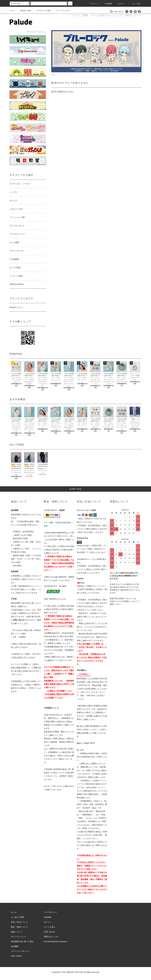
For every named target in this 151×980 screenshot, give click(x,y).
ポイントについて (18, 937)
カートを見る (50, 927)
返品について (17, 932)
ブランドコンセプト (62, 11)
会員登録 (107, 4)
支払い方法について (19, 922)
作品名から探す (24, 11)
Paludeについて (16, 307)
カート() (135, 4)
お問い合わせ (117, 12)
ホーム (13, 11)
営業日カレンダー (51, 937)
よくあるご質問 (17, 917)
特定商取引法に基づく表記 (22, 941)
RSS (13, 956)
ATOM (19, 956)
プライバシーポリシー (20, 951)
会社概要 (15, 946)
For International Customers (56, 941)
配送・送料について (19, 927)
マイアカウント (50, 912)
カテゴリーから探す (42, 11)
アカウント (93, 4)
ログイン (120, 4)
